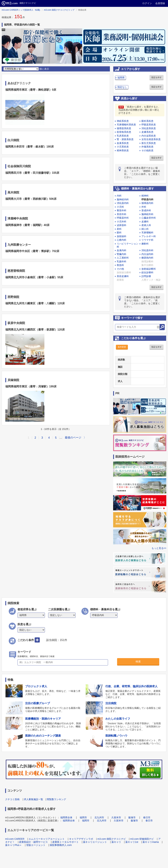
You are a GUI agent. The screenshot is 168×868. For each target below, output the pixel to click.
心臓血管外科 (149, 218)
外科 (144, 207)
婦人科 (145, 229)
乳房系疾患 (123, 136)
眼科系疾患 (147, 121)
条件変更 (122, 347)
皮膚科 (145, 222)
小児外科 (122, 222)
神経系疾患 (123, 121)
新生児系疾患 (149, 143)
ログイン (147, 3)
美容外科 (122, 214)
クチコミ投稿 (12, 799)
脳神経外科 (147, 214)
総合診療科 (147, 272)
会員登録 (160, 3)
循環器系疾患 (124, 128)
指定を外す (157, 77)
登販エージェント (36, 845)
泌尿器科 (122, 225)
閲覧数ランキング (56, 799)
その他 (120, 269)
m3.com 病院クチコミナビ (112, 839)
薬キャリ (116, 842)
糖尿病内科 (147, 258)
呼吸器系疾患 (149, 125)
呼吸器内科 (147, 199)
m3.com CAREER (15, 839)
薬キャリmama (151, 842)
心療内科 (122, 240)
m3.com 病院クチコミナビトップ (59, 10)
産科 (119, 229)
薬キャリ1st (132, 842)
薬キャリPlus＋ (13, 845)
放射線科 (122, 236)
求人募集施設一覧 (33, 799)
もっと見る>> (159, 548)
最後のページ (73, 438)
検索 (138, 661)
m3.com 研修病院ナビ (142, 839)
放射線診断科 (149, 269)
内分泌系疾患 (149, 136)
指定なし (122, 87)
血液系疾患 (123, 143)
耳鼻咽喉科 (147, 233)
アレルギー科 (149, 236)
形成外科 (146, 210)
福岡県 (121, 78)
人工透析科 (123, 258)
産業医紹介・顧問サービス (33, 842)
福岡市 (83, 817)
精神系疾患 (123, 150)
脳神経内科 (123, 199)
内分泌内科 (147, 254)
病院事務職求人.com (61, 845)
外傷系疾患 (147, 147)
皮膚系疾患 (147, 132)
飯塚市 (132, 817)
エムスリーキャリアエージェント (47, 839)
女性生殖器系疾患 (151, 139)
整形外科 (122, 210)
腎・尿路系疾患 (125, 139)
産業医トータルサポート (65, 842)
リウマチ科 (147, 240)
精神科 (145, 196)
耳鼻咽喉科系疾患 (126, 125)
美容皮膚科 (123, 276)
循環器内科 (147, 203)
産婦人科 (146, 225)
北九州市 (99, 817)
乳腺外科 (122, 261)
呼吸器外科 (123, 218)
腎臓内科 (122, 254)
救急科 (120, 265)
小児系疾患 (123, 147)
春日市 (147, 817)
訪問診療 (146, 276)
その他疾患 (147, 150)
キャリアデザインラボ (81, 839)
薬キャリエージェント (95, 842)
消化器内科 (123, 203)
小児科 (120, 207)
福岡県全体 (66, 817)
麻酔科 (145, 244)
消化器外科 (147, 250)
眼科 (119, 233)
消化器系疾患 (149, 128)
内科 (119, 196)
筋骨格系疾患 (124, 132)
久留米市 (116, 817)
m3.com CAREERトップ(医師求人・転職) (21, 10)
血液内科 (122, 250)
